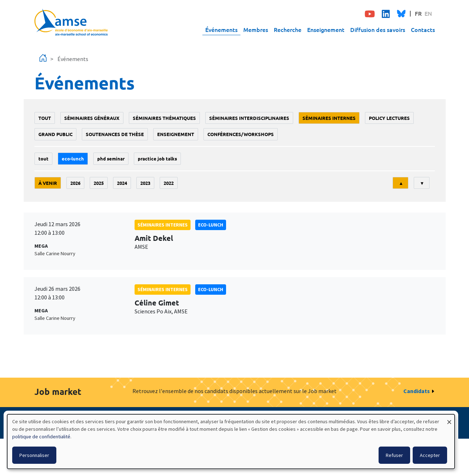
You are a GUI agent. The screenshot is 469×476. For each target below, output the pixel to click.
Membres (256, 29)
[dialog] (231, 442)
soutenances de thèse (115, 134)
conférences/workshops (241, 134)
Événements (221, 29)
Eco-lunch (73, 158)
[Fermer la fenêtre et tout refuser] (449, 419)
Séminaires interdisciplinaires (249, 118)
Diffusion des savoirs (378, 29)
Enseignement (326, 29)
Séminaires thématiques (164, 118)
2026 (75, 183)
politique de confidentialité (41, 437)
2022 (169, 183)
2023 (145, 183)
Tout (45, 118)
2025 (99, 183)
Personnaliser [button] (34, 455)
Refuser (394, 455)
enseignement (176, 134)
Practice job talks (157, 158)
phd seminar (111, 158)
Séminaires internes (329, 118)
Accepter (430, 455)
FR (418, 13)
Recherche (288, 29)
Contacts (423, 29)
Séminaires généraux (92, 118)
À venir (48, 183)
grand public (55, 134)
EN (428, 13)
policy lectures (389, 118)
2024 (122, 183)
